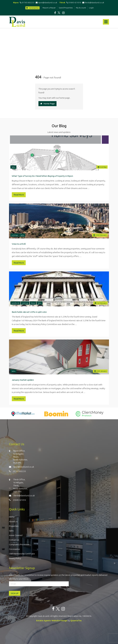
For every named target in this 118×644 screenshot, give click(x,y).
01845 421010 (73, 3)
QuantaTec (76, 620)
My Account (81, 8)
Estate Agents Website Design (52, 620)
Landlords (15, 303)
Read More (19, 195)
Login (91, 8)
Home (12, 517)
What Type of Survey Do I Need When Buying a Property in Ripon (42, 176)
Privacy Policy (15, 558)
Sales (13, 167)
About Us (13, 521)
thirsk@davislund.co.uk (93, 3)
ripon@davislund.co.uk (47, 3)
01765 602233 (27, 3)
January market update (23, 380)
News (33, 303)
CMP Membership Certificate (22, 554)
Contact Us (14, 540)
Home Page (47, 104)
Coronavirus (32, 8)
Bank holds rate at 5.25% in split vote (29, 312)
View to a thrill (19, 244)
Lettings (15, 235)
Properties (14, 526)
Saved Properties (66, 8)
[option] (23, 415)
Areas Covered (16, 535)
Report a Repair (49, 8)
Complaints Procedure (19, 544)
